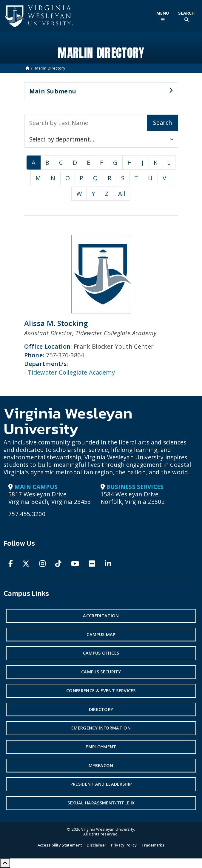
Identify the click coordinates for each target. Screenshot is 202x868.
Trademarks (153, 845)
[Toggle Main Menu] (163, 16)
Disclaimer (97, 845)
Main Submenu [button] (99, 94)
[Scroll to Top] (5, 863)
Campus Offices (101, 653)
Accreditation (101, 616)
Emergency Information (101, 728)
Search (162, 123)
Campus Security (101, 672)
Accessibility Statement (60, 845)
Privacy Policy (124, 845)
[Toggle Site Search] (186, 16)
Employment (101, 747)
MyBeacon (101, 765)
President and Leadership (101, 784)
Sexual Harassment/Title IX (101, 803)
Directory (101, 709)
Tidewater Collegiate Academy (71, 372)
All (122, 194)
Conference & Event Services (101, 691)
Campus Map (101, 634)
